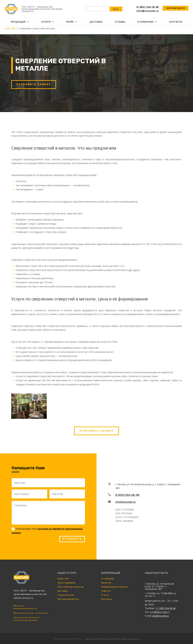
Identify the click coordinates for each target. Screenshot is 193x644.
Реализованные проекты (114, 587)
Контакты (176, 22)
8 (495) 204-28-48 (127, 495)
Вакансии (106, 583)
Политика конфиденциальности (25, 607)
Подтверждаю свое (47, 531)
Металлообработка (68, 599)
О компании (145, 22)
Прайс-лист (63, 578)
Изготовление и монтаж (71, 587)
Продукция (18, 22)
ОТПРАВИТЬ (72, 539)
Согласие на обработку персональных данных (26, 619)
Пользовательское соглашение (31, 613)
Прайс (70, 22)
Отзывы (120, 22)
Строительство (66, 595)
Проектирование (66, 583)
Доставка (96, 22)
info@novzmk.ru (125, 502)
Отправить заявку (34, 84)
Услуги (46, 22)
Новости (106, 591)
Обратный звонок (175, 8)
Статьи (105, 595)
